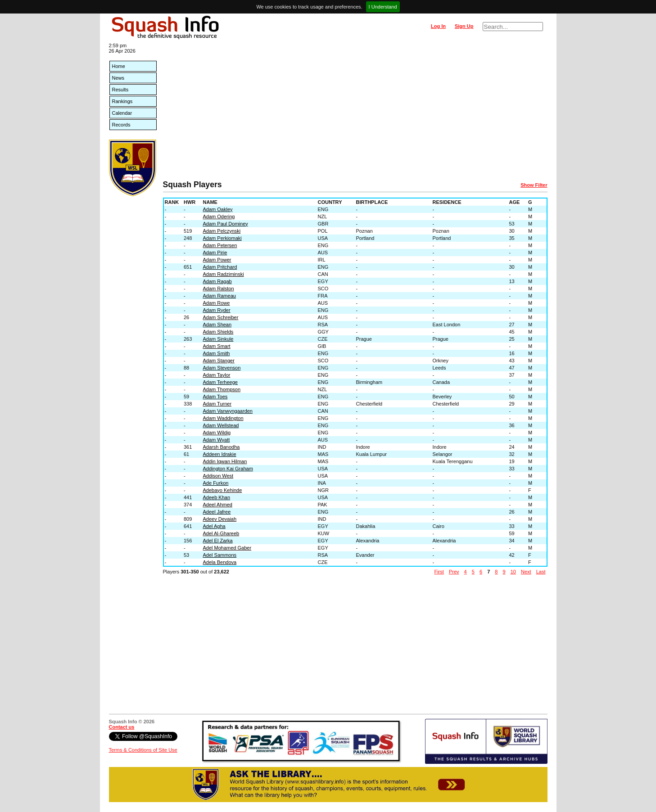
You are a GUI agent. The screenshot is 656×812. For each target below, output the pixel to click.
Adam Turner (217, 404)
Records (121, 125)
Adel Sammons (220, 555)
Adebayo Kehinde (223, 490)
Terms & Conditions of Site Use (143, 750)
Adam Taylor (217, 375)
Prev (454, 572)
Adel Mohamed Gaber (227, 548)
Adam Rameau (219, 296)
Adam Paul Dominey (226, 224)
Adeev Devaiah (220, 519)
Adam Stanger (219, 361)
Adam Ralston (219, 289)
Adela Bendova (220, 562)
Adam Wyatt (217, 440)
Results (120, 90)
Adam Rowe (217, 303)
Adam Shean (217, 325)
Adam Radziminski (224, 274)
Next (526, 572)
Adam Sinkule (218, 339)
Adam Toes (215, 397)
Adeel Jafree (217, 512)
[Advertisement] (355, 113)
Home (119, 66)
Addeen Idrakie (220, 454)
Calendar (122, 113)
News (118, 78)
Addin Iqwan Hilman (225, 461)
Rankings (122, 101)
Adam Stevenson (222, 368)
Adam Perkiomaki (222, 238)
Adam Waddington (223, 418)
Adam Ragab (217, 281)
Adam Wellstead (221, 425)
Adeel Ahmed (218, 505)
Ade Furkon (216, 483)
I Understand (383, 7)
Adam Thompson (222, 389)
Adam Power (217, 260)
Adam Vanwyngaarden (228, 411)
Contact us (122, 727)
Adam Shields (218, 332)
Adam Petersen (220, 245)
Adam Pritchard (220, 267)
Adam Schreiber (221, 317)
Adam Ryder (217, 310)
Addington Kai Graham (228, 469)
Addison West (218, 476)
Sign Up (464, 26)
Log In (438, 26)
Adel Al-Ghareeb (221, 533)
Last (541, 572)
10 (513, 572)
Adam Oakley (218, 209)
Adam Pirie (215, 253)
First (439, 572)
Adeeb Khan (217, 497)
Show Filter (534, 185)
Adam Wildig (217, 433)
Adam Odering (219, 217)
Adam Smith (217, 353)
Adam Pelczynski (222, 231)
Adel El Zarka (218, 541)
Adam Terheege (220, 382)
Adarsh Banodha (222, 447)
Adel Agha (214, 526)
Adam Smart (217, 346)
